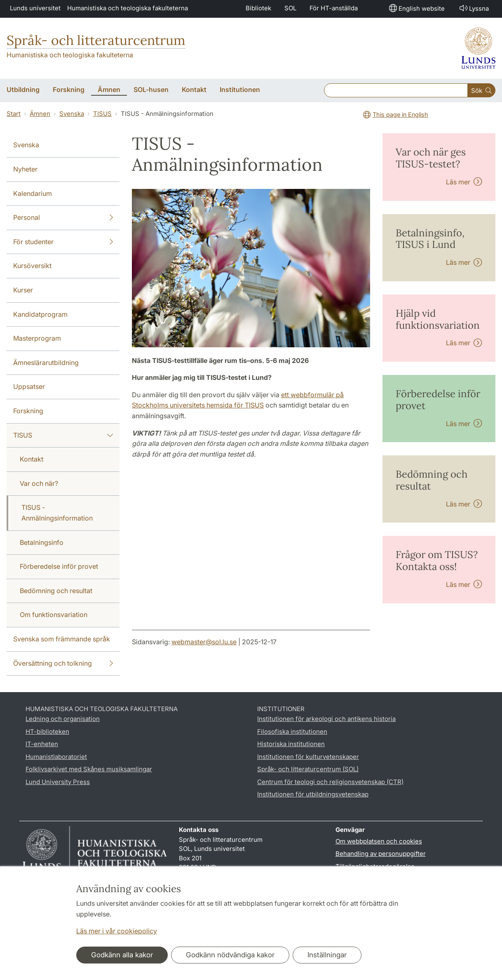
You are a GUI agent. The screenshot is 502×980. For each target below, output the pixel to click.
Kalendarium (33, 193)
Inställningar (327, 955)
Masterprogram (37, 338)
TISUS (102, 114)
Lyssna (473, 8)
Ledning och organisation (63, 719)
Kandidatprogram (40, 314)
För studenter (63, 242)
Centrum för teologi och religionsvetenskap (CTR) (330, 782)
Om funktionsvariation (54, 615)
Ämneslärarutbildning (46, 363)
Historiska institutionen (291, 744)
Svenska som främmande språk (62, 639)
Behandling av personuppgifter (381, 854)
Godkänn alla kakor (122, 955)
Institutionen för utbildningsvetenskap (313, 794)
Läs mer (464, 182)
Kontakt (32, 459)
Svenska (72, 114)
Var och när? (39, 483)
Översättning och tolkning (63, 664)
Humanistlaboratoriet (56, 757)
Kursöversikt (32, 266)
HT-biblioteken (47, 731)
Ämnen (40, 114)
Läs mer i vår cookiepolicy (117, 931)
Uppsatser (29, 386)
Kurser (23, 290)
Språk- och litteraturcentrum (96, 40)
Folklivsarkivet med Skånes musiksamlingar (89, 769)
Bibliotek (258, 8)
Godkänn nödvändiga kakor (230, 955)
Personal (63, 218)
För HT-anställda (334, 8)
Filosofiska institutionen (292, 731)
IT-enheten (42, 744)
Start (14, 114)
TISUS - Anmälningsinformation (57, 513)
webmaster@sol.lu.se (204, 642)
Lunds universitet (35, 8)
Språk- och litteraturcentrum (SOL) (308, 769)
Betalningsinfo (42, 542)
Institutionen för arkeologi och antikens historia (326, 719)
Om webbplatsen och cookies (379, 841)
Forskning (28, 411)
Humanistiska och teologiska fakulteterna (128, 8)
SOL (290, 8)
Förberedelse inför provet (59, 566)
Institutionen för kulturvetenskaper (308, 757)
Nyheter (25, 169)
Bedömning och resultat (56, 591)
